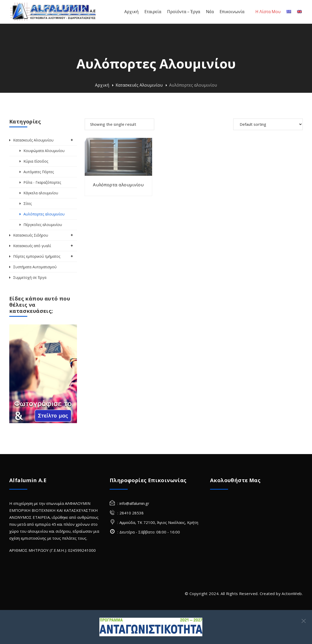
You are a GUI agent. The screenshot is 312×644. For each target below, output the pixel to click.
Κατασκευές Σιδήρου (31, 235)
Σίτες (28, 203)
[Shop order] (268, 124)
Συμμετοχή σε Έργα (30, 277)
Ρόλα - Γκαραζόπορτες (42, 182)
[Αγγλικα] (299, 12)
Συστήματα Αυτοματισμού (35, 267)
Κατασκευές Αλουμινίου (139, 85)
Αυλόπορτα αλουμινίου (118, 185)
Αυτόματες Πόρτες (39, 172)
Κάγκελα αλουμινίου (41, 193)
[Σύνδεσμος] (151, 627)
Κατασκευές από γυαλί (32, 246)
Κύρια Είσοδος (36, 161)
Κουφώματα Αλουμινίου (44, 151)
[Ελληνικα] (289, 12)
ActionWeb (292, 593)
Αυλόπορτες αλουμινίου (44, 214)
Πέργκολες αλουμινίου (43, 225)
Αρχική (102, 85)
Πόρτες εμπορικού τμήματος (37, 256)
